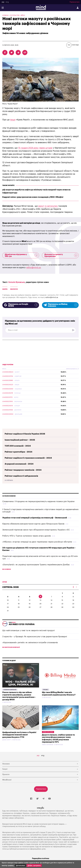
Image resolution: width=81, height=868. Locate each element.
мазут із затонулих (48, 206)
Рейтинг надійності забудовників (21, 476)
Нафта (5, 289)
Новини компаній (10, 690)
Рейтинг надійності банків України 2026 (25, 434)
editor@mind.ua (34, 268)
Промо (46, 690)
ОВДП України (8, 365)
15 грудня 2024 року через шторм (35, 148)
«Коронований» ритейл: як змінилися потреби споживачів (30, 643)
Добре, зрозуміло (34, 865)
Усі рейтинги (9, 480)
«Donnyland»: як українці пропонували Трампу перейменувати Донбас (36, 565)
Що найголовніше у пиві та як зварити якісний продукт (29, 630)
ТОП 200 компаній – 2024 (18, 446)
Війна (23, 15)
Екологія (14, 289)
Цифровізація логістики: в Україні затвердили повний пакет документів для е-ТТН (19, 735)
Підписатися (74, 2)
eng (7, 2)
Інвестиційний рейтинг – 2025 (20, 440)
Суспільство (15, 15)
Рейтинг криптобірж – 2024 (18, 452)
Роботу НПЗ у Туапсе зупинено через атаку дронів (27, 536)
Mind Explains (48, 732)
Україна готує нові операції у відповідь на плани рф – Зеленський (35, 518)
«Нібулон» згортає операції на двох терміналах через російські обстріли (37, 542)
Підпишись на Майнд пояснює (60, 305)
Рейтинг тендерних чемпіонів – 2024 (23, 470)
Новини (5, 15)
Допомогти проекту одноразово (61, 255)
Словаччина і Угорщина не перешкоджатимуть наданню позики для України (38, 501)
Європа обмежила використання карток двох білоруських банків (33, 524)
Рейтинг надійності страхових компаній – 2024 (28, 458)
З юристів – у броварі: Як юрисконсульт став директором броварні (35, 637)
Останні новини (9, 496)
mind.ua (21, 826)
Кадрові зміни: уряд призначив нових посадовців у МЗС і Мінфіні (33, 197)
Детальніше (21, 865)
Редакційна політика (41, 858)
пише (13, 120)
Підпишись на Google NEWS (21, 305)
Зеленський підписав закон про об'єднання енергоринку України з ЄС (36, 530)
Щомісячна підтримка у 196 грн (21, 255)
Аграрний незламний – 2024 (19, 464)
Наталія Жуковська (16, 282)
